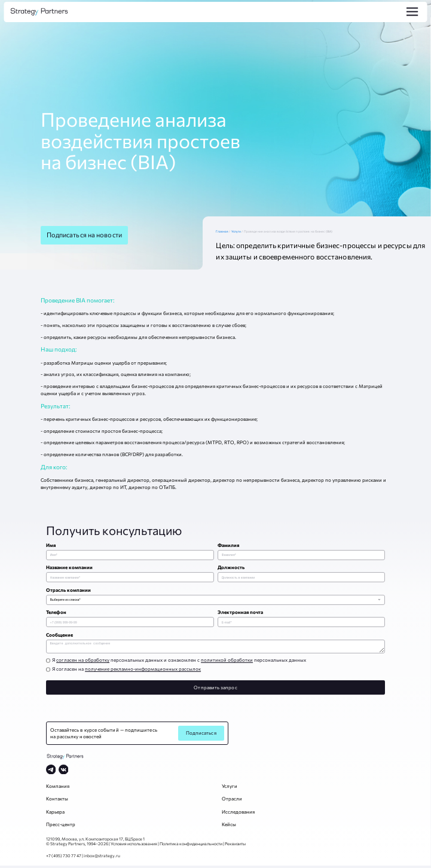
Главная (223, 231)
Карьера (55, 814)
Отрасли (232, 801)
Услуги (237, 231)
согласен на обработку (83, 662)
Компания (58, 788)
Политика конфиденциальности (191, 846)
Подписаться (201, 735)
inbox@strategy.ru (102, 858)
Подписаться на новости (84, 235)
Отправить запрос (215, 690)
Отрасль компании (68, 590)
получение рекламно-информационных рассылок (143, 671)
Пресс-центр (61, 827)
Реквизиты (235, 846)
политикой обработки (227, 662)
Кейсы (229, 827)
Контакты (57, 801)
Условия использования (134, 846)
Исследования (238, 814)
